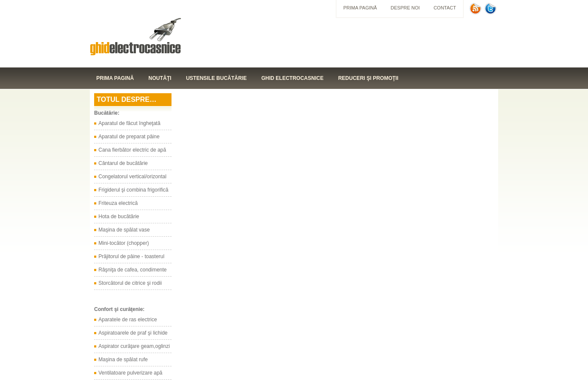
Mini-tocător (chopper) (124, 243)
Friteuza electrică (118, 203)
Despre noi (405, 8)
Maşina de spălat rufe (123, 360)
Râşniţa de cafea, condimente (133, 270)
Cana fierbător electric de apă (132, 150)
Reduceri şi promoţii (368, 78)
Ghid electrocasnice (292, 78)
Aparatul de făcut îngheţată (129, 123)
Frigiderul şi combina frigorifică (133, 190)
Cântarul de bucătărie (123, 163)
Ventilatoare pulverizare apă (130, 373)
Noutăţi (160, 78)
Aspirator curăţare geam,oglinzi (134, 346)
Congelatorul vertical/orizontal (132, 177)
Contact (445, 8)
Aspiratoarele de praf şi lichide (133, 333)
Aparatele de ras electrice (128, 320)
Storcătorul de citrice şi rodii (130, 283)
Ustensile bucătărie (216, 78)
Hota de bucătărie (119, 216)
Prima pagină (360, 8)
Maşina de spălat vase (124, 230)
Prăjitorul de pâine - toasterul (131, 256)
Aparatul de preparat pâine (129, 137)
